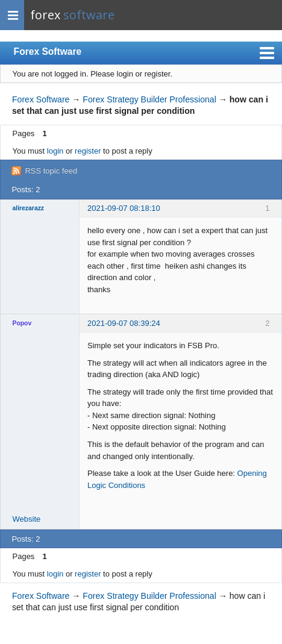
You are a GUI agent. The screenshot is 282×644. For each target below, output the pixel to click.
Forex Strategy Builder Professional (149, 99)
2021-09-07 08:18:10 (124, 208)
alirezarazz (29, 208)
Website (27, 519)
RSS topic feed (51, 171)
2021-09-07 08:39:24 (124, 323)
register (88, 151)
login (55, 151)
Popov (22, 323)
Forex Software (48, 52)
